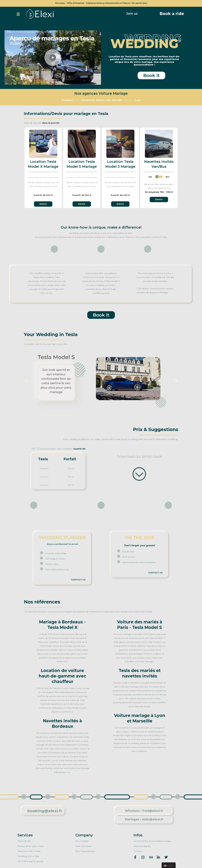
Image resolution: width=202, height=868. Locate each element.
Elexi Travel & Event (85, 850)
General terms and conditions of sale (152, 840)
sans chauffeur (159, 702)
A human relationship (56, 553)
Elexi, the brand (83, 845)
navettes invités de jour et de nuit (149, 694)
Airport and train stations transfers (139, 562)
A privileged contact (55, 558)
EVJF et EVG (129, 557)
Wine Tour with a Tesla (29, 850)
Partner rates (52, 564)
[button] (132, 13)
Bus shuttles (128, 551)
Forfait (70, 459)
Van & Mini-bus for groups (30, 860)
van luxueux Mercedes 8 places (58, 692)
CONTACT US (78, 579)
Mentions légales (142, 845)
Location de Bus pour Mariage (152, 292)
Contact (138, 850)
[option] (101, 381)
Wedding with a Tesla (28, 855)
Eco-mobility (82, 840)
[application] (53, 57)
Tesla (43, 459)
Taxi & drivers (24, 840)
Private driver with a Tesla (31, 845)
